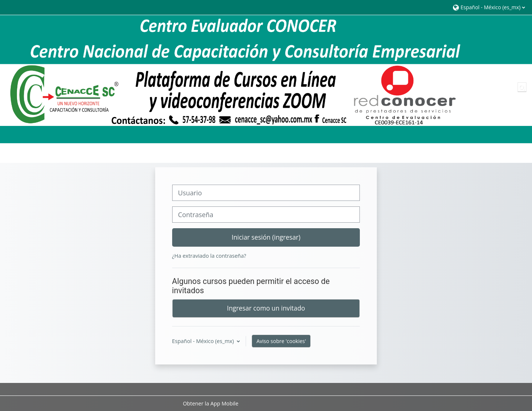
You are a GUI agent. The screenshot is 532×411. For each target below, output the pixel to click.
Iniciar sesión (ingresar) (266, 237)
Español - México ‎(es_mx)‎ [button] (204, 341)
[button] (489, 7)
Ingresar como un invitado (266, 308)
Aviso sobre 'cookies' (281, 341)
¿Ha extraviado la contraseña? (209, 256)
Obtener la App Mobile (211, 403)
